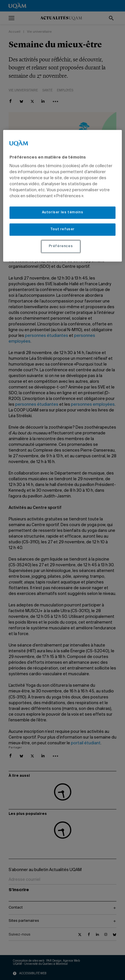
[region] (62, 196)
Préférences (61, 246)
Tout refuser (62, 229)
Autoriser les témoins (63, 213)
